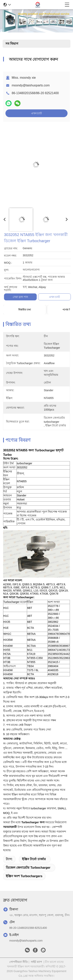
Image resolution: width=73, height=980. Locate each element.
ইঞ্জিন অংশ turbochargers (24, 876)
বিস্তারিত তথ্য (25, 310)
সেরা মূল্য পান (54, 297)
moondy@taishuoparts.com (31, 85)
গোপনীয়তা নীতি (19, 962)
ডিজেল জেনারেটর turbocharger (28, 868)
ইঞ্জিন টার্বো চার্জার (34, 859)
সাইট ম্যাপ (36, 962)
